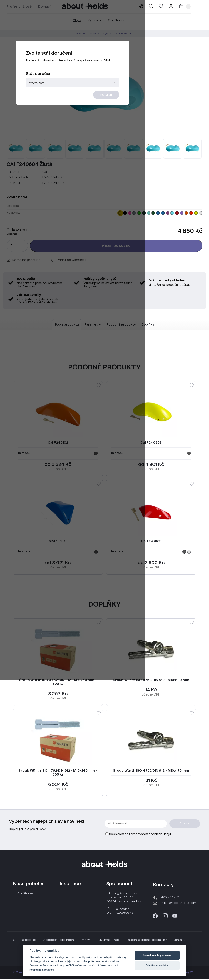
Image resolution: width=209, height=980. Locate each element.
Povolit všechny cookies (157, 955)
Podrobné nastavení (42, 970)
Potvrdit (130, 118)
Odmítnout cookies (157, 965)
